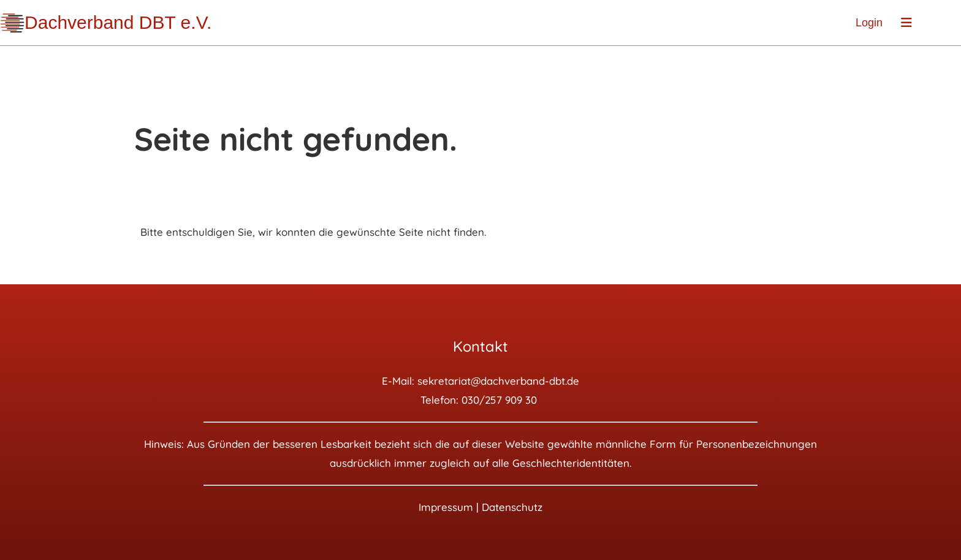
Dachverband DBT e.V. (118, 22)
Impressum (446, 507)
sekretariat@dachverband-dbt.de (498, 381)
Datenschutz (512, 507)
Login (869, 23)
